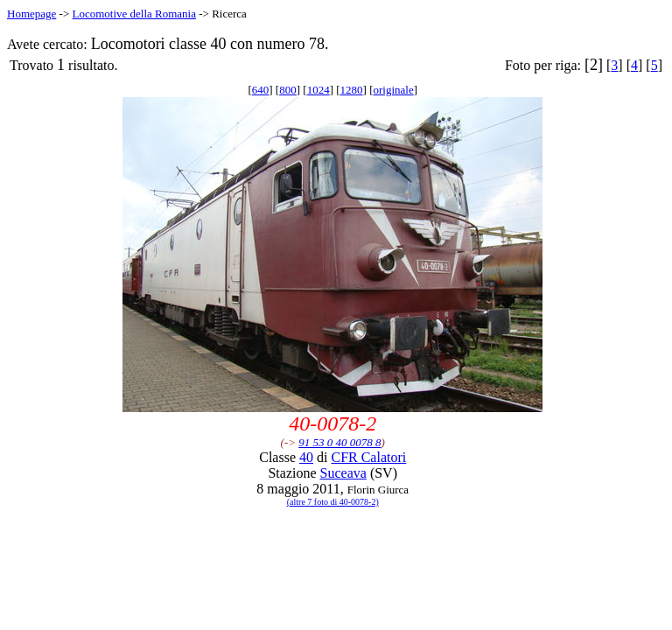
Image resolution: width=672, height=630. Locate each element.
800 (288, 90)
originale (393, 90)
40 (306, 457)
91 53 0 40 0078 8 (339, 442)
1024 (318, 90)
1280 (352, 90)
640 (261, 90)
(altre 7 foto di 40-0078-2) (333, 502)
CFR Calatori (368, 457)
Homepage (31, 14)
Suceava (343, 473)
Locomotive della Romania (134, 14)
